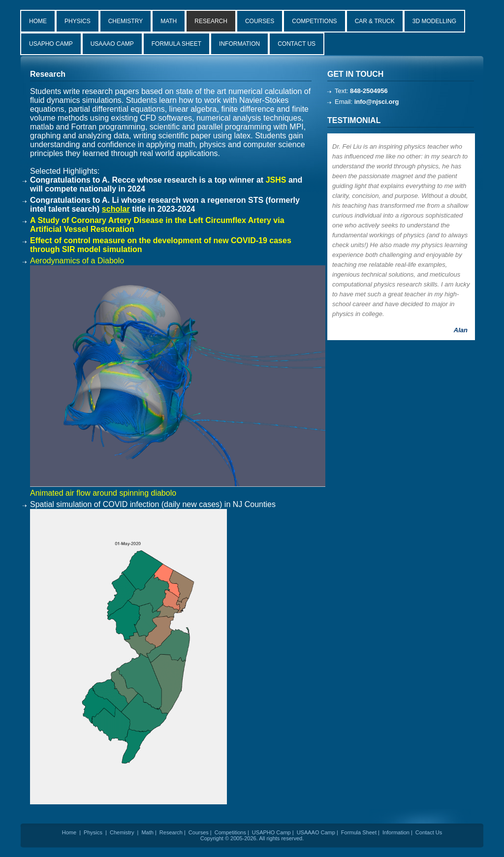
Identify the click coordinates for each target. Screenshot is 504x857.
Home (69, 832)
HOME (38, 21)
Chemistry (122, 832)
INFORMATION (239, 44)
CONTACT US (297, 44)
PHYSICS (78, 21)
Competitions (230, 832)
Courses (199, 832)
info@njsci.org (377, 102)
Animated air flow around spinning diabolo (103, 493)
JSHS (276, 180)
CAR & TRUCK (375, 21)
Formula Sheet (359, 832)
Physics (93, 832)
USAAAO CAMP (112, 44)
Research (171, 832)
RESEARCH (211, 21)
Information (396, 832)
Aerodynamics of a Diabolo (77, 261)
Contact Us (429, 832)
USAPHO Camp (271, 832)
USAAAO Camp (316, 832)
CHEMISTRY (126, 21)
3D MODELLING (434, 21)
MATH (169, 21)
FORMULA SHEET (176, 44)
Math (147, 832)
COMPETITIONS (314, 21)
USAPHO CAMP (51, 44)
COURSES (260, 21)
